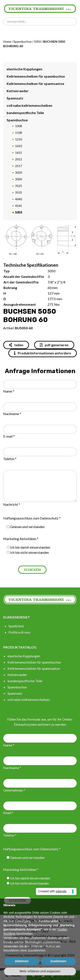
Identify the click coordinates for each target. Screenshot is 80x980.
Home (7, 41)
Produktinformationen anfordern (43, 353)
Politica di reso (19, 632)
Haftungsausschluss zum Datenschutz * (32, 518)
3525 (19, 186)
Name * (9, 391)
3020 (19, 172)
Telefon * (10, 459)
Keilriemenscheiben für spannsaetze (35, 84)
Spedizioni (16, 626)
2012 (19, 159)
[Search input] (41, 21)
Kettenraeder (18, 91)
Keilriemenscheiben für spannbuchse (36, 76)
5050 (37, 41)
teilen (16, 345)
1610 (19, 146)
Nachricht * (12, 504)
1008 (19, 126)
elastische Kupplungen (24, 69)
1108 (19, 133)
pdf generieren (54, 345)
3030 (19, 179)
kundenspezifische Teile (25, 113)
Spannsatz (15, 98)
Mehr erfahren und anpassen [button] (40, 971)
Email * (8, 813)
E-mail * (9, 436)
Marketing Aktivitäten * (21, 539)
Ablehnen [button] (22, 961)
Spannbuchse (23, 41)
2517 (19, 166)
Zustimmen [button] (58, 961)
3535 (19, 192)
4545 (19, 206)
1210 (19, 139)
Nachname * (12, 414)
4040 (19, 199)
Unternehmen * (14, 790)
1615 (19, 153)
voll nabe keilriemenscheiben (29, 105)
